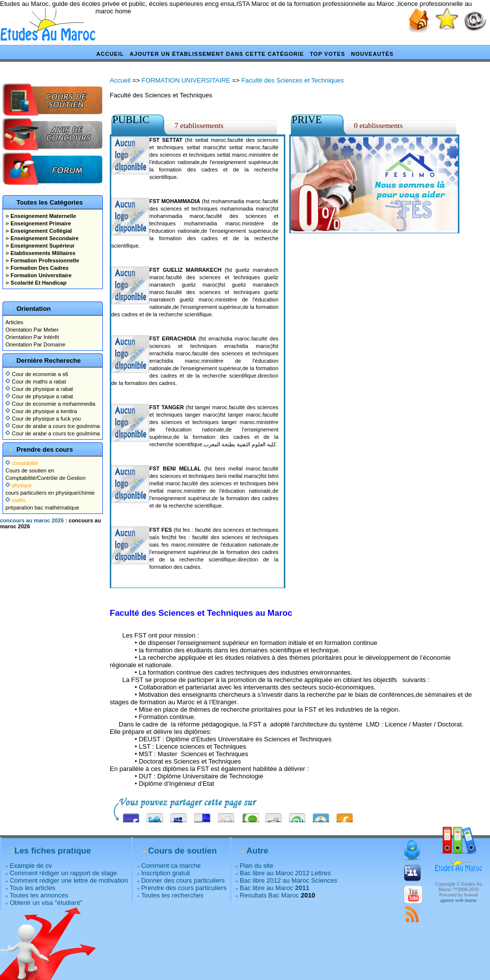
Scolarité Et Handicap (38, 283)
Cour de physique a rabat (39, 389)
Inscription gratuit (165, 873)
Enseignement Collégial (40, 231)
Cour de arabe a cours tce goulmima (53, 426)
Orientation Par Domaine (35, 344)
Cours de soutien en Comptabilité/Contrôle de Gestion (45, 470)
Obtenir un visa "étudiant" (46, 903)
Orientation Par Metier (32, 330)
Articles (14, 322)
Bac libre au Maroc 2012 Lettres (285, 873)
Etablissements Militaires (42, 253)
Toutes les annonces (39, 895)
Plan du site (257, 866)
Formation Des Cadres (39, 268)
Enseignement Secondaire (44, 238)
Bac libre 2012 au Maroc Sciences (289, 880)
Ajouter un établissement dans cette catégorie (217, 54)
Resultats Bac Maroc (269, 895)
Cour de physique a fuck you (43, 419)
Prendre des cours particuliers (184, 888)
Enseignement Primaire (40, 223)
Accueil (110, 54)
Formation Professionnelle (44, 260)
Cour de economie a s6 (37, 374)
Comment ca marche (171, 866)
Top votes (328, 54)
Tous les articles (32, 888)
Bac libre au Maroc (275, 888)
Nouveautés (372, 54)
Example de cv (31, 866)
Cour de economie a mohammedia (50, 404)
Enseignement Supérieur (42, 246)
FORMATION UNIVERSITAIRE (186, 80)
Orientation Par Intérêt (32, 337)
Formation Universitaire (40, 275)
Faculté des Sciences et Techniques (292, 80)
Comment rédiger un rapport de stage (64, 873)
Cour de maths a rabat (36, 382)
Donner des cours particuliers (183, 880)
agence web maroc (458, 900)
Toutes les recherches (172, 895)
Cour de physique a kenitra (41, 411)
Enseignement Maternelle (43, 216)
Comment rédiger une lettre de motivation (69, 880)
